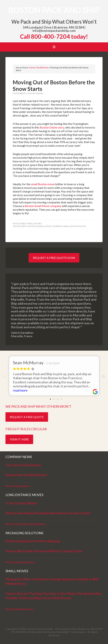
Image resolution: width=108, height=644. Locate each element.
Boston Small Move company (43, 206)
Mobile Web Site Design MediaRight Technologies (57, 632)
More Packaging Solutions (20, 562)
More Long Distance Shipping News (26, 524)
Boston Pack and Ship (54, 10)
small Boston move (43, 184)
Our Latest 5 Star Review (23, 465)
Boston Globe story (52, 127)
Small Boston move (74, 226)
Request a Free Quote (27, 417)
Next (103, 377)
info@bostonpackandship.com (54, 31)
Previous (5, 377)
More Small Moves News (19, 609)
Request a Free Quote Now (54, 258)
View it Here (19, 439)
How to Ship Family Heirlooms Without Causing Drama (44, 551)
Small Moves (34, 223)
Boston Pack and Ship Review (26, 475)
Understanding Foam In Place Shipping (33, 541)
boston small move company (45, 226)
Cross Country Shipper (21, 503)
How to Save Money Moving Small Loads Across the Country (48, 513)
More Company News (18, 486)
